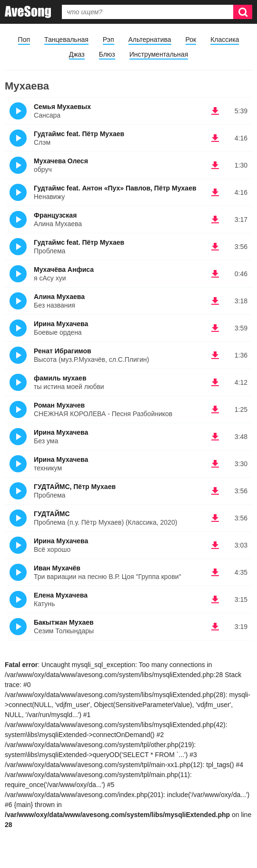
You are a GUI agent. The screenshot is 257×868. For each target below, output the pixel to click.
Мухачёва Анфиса (64, 269)
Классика (225, 40)
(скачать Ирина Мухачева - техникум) (215, 464)
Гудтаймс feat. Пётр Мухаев (79, 134)
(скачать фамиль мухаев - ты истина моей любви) (215, 382)
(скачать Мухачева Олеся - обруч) (215, 165)
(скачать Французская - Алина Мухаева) (215, 219)
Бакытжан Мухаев (64, 622)
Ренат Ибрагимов (63, 351)
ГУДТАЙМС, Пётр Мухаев (75, 487)
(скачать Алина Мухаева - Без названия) (215, 301)
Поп (24, 40)
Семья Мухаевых (62, 107)
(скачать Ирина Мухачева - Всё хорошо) (215, 545)
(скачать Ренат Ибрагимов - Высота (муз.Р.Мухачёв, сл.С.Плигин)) (215, 355)
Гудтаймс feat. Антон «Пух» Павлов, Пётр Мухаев (115, 188)
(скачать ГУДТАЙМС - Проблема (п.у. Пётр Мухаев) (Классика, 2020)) (215, 518)
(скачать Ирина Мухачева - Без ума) (215, 437)
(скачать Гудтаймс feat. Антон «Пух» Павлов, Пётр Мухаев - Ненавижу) (215, 192)
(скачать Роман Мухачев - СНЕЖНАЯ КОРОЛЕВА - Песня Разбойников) (215, 409)
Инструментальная (159, 54)
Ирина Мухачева (61, 324)
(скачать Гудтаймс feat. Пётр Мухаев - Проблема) (215, 247)
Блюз (107, 54)
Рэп (109, 40)
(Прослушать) (18, 111)
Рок (191, 40)
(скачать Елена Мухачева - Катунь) (215, 599)
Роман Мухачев (59, 405)
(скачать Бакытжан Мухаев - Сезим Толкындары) (215, 627)
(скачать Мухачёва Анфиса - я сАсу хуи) (215, 274)
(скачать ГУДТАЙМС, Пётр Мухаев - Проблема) (215, 491)
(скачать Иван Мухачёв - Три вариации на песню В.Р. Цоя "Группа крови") (215, 572)
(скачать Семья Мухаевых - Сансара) (215, 111)
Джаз (77, 54)
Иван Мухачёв (57, 568)
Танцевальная (66, 40)
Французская (55, 215)
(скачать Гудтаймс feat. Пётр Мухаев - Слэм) (215, 138)
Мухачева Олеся (61, 161)
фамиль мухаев (60, 378)
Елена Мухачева (61, 595)
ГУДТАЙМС (52, 514)
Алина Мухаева (59, 297)
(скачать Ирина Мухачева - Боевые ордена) (215, 328)
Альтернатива (150, 40)
